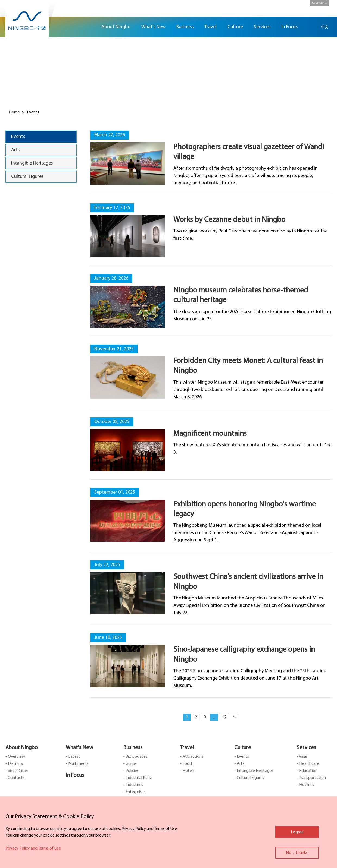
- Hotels (187, 771)
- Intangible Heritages (254, 771)
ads (329, 99)
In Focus (75, 775)
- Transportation (311, 778)
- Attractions (192, 757)
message (329, 83)
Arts (15, 150)
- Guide (130, 764)
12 (224, 717)
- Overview (15, 757)
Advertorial (319, 3)
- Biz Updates (135, 757)
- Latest (73, 757)
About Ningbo (22, 748)
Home (89, 27)
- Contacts (15, 778)
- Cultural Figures (249, 778)
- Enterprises (134, 792)
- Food (186, 764)
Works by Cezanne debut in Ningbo (229, 220)
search (311, 27)
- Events (242, 757)
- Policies (131, 771)
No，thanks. (297, 853)
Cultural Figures (27, 177)
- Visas (302, 757)
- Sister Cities (17, 771)
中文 (325, 27)
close (8, 815)
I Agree (297, 832)
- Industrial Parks (138, 778)
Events (18, 137)
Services (306, 748)
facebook (329, 51)
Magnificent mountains (210, 434)
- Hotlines (305, 785)
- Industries (133, 785)
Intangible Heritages (32, 163)
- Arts (239, 764)
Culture (243, 748)
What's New (79, 748)
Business (133, 748)
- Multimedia (77, 764)
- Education (307, 771)
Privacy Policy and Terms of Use (33, 848)
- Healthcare (308, 764)
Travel (187, 748)
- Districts (14, 764)
